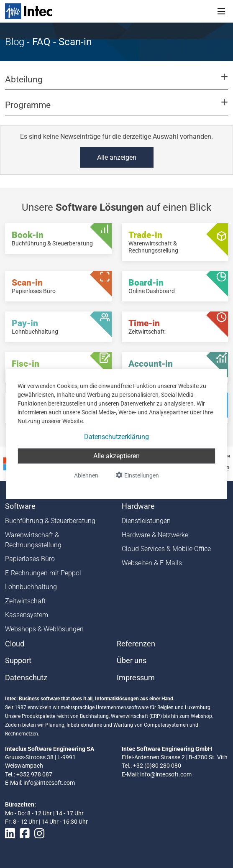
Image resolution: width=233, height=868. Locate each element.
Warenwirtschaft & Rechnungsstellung (33, 540)
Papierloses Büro (30, 559)
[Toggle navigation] (221, 11)
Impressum (136, 678)
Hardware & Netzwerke (155, 535)
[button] (116, 83)
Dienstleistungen (146, 521)
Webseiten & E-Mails (152, 563)
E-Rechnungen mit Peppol (43, 573)
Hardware (138, 506)
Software (20, 506)
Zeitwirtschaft (25, 601)
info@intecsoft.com (49, 783)
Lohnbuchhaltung (31, 587)
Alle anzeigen (117, 157)
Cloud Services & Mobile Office (166, 549)
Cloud (15, 644)
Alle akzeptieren (116, 456)
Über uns (132, 661)
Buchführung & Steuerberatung (50, 521)
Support (18, 661)
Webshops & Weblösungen (44, 629)
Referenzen (136, 644)
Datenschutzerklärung (116, 437)
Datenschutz (26, 678)
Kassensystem (27, 615)
